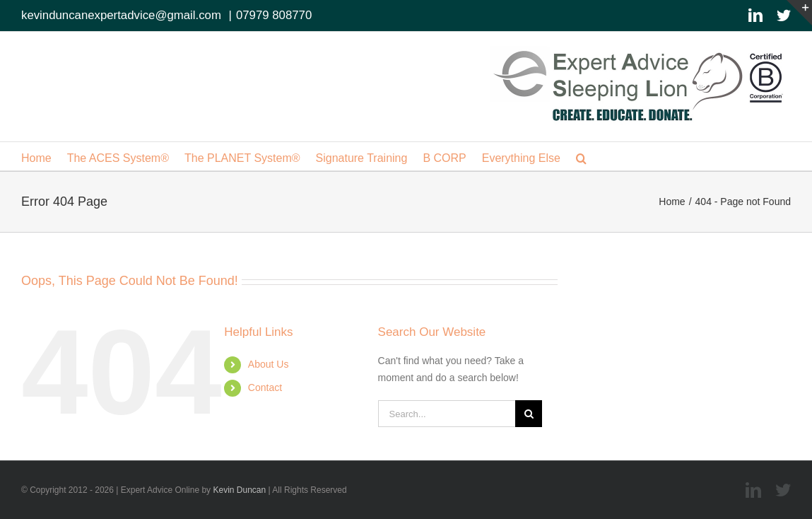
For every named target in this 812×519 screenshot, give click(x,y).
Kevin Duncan (239, 490)
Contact (265, 387)
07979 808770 (274, 15)
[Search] (529, 414)
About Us (269, 364)
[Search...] (447, 414)
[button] (581, 156)
